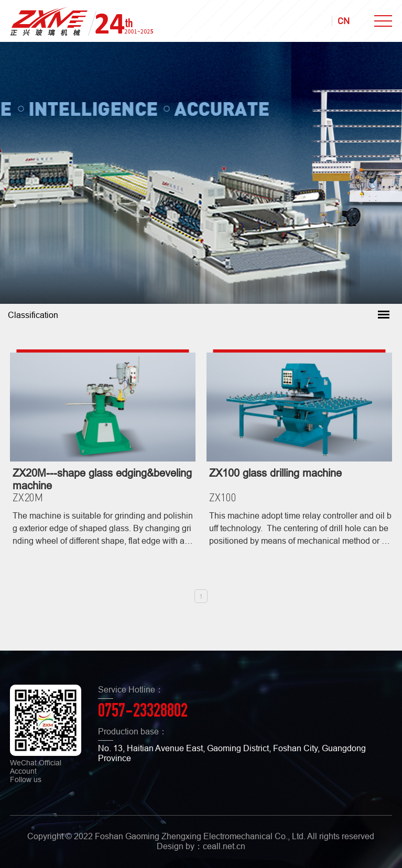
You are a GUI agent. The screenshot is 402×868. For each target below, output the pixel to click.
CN (344, 21)
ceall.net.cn (224, 846)
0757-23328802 (143, 712)
